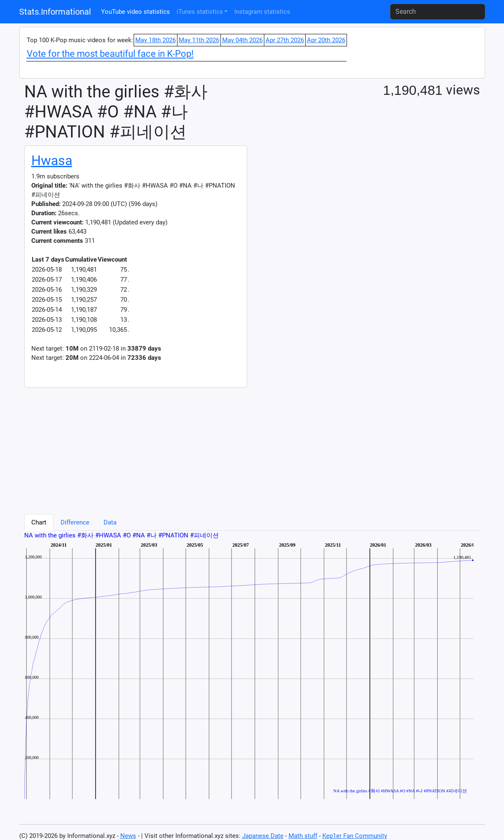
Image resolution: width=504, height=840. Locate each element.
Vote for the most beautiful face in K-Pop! (110, 54)
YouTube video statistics (135, 12)
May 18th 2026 (156, 40)
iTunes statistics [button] (200, 12)
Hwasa (52, 160)
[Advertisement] (215, 446)
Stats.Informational (55, 12)
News (128, 836)
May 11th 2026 (199, 40)
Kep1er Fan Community (355, 836)
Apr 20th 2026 (326, 40)
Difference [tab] (75, 522)
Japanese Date (263, 836)
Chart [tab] (39, 522)
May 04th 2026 (242, 40)
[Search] (438, 12)
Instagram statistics (262, 12)
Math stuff (303, 836)
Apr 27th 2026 (285, 40)
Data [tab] (110, 522)
